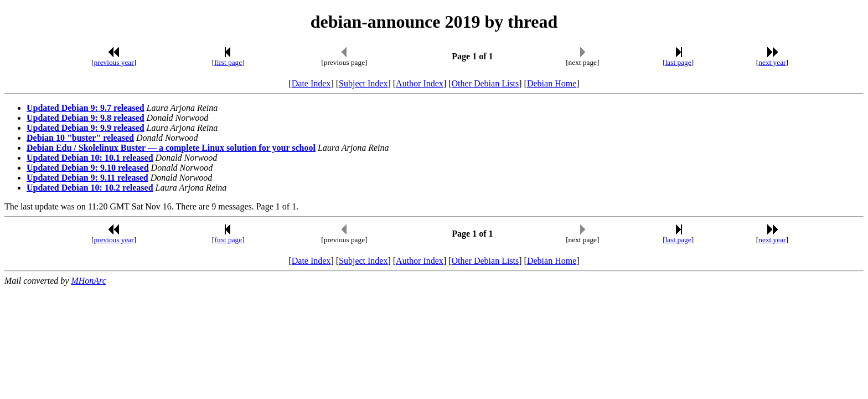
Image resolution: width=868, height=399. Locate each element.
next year (772, 62)
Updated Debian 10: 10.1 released (90, 158)
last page (678, 62)
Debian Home (552, 83)
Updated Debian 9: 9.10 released (88, 168)
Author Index (420, 83)
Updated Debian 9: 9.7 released (86, 108)
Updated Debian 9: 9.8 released (86, 118)
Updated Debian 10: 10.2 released (90, 188)
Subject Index (363, 83)
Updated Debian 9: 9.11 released (87, 178)
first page (228, 62)
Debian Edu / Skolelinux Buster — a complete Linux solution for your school (171, 148)
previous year (114, 62)
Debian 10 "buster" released (80, 138)
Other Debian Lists (485, 83)
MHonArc (88, 281)
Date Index (311, 83)
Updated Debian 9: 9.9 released (86, 128)
